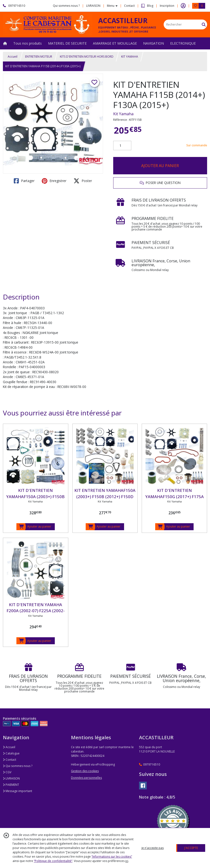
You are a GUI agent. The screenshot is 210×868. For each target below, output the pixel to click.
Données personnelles (86, 778)
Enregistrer (54, 181)
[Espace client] (183, 6)
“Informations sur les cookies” (112, 857)
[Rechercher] (204, 24)
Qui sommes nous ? (18, 766)
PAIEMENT (11, 785)
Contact (129, 6)
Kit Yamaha (123, 114)
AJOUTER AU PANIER (160, 166)
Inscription (167, 6)
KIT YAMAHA (130, 57)
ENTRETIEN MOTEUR (39, 57)
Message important (17, 791)
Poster (83, 181)
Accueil (13, 57)
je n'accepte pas (153, 848)
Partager (24, 181)
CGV (7, 772)
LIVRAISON (11, 778)
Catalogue (11, 753)
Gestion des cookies (85, 771)
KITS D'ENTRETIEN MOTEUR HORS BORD (87, 57)
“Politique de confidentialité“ (53, 861)
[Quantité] (122, 146)
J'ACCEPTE (191, 848)
